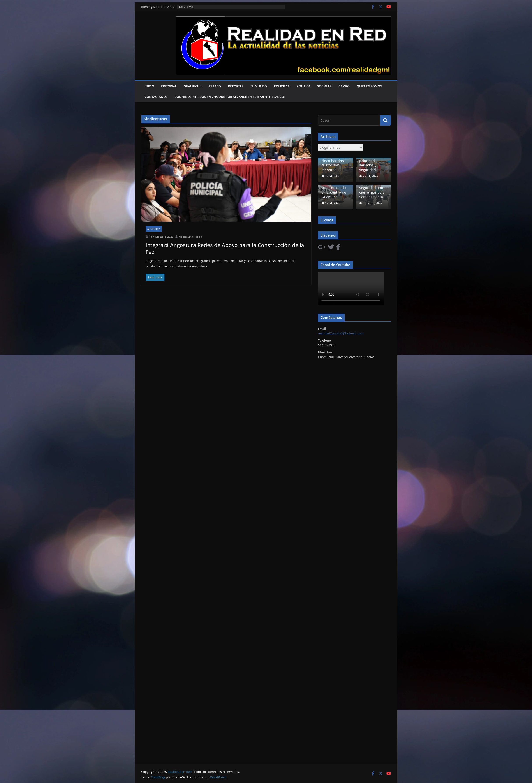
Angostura (154, 229)
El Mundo (259, 86)
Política (303, 86)
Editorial (169, 86)
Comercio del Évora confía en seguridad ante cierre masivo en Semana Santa (373, 188)
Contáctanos (156, 97)
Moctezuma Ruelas (190, 237)
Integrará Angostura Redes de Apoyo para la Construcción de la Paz (225, 248)
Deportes (236, 86)
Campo (344, 86)
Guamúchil (193, 86)
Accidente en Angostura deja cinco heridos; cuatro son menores (334, 161)
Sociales (324, 86)
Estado (215, 86)
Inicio (149, 86)
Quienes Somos (369, 86)
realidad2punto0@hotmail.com (341, 333)
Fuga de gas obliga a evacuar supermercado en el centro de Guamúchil (335, 188)
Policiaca (282, 86)
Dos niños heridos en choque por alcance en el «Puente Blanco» (230, 97)
